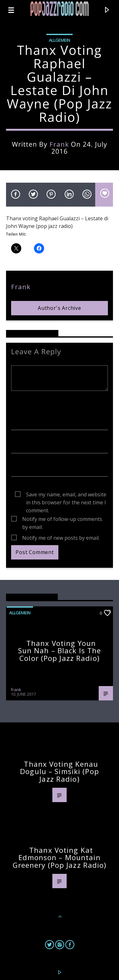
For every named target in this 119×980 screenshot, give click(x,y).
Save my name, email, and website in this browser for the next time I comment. (66, 495)
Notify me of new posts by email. (61, 538)
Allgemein (60, 40)
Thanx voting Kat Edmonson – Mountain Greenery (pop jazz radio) (60, 858)
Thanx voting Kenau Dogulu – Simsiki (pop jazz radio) (60, 772)
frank (59, 144)
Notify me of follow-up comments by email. (62, 519)
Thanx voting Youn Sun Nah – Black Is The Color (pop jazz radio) (60, 651)
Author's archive (60, 308)
